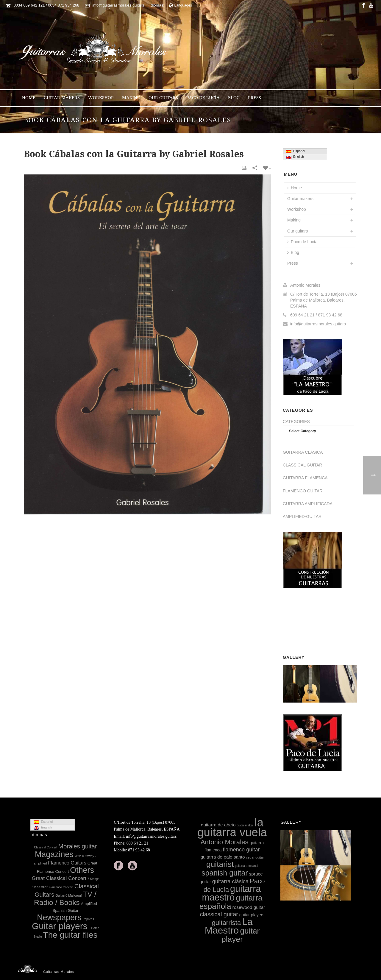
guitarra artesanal (246, 866)
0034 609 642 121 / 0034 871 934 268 (47, 5)
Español (296, 151)
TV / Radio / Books (65, 898)
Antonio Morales (225, 842)
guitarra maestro (231, 893)
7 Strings (93, 879)
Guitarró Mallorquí (68, 895)
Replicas (88, 919)
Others (82, 870)
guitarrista (226, 923)
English (295, 157)
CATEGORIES (296, 422)
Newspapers (59, 917)
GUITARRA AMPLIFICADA (308, 504)
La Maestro (229, 926)
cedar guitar (255, 857)
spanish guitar (225, 873)
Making (131, 98)
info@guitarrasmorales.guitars (118, 5)
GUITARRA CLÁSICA (303, 452)
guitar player (241, 935)
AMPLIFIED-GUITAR (302, 516)
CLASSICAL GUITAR (302, 465)
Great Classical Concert (59, 878)
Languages (180, 5)
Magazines (54, 854)
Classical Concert (46, 847)
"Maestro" (40, 887)
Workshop (101, 98)
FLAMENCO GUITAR (303, 491)
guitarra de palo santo (222, 857)
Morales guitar (78, 846)
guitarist (220, 864)
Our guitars (163, 98)
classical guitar (219, 914)
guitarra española (231, 902)
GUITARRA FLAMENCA (305, 478)
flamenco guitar (241, 850)
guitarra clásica (230, 881)
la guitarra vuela (232, 827)
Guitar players (60, 926)
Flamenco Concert (61, 887)
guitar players (252, 915)
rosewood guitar (249, 907)
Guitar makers (62, 98)
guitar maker (245, 825)
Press (254, 98)
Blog (234, 98)
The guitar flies (70, 935)
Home (29, 98)
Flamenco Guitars (67, 863)
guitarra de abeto (218, 825)
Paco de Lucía (203, 98)
